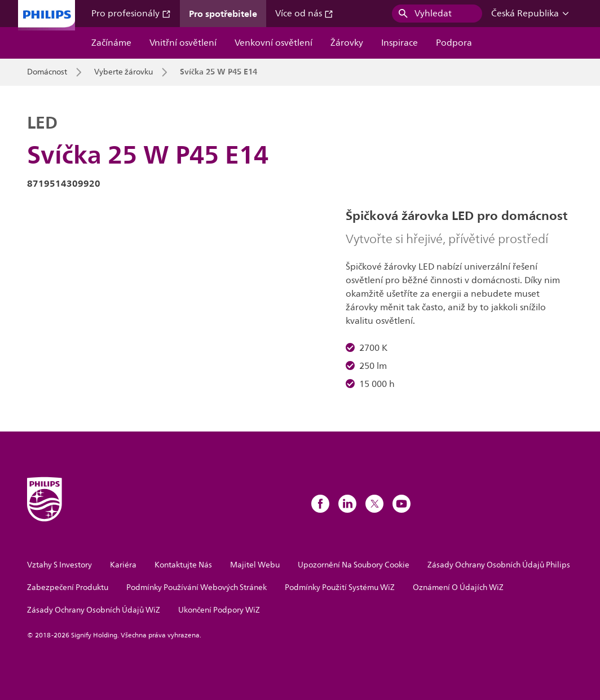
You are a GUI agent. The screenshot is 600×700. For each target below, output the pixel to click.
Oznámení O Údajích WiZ (458, 587)
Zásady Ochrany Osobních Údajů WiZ (94, 610)
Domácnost (47, 72)
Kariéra (123, 565)
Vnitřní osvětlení (183, 43)
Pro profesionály (131, 14)
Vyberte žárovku (123, 72)
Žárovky (347, 43)
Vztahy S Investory (59, 565)
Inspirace (400, 43)
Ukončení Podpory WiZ (219, 610)
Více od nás (304, 14)
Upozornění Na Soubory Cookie (354, 565)
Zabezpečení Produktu (68, 587)
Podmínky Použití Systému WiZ (340, 587)
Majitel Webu (255, 565)
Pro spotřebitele (223, 14)
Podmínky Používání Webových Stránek (197, 587)
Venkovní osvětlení (273, 43)
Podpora (454, 43)
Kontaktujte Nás (183, 565)
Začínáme (111, 43)
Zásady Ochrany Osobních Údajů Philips (499, 565)
